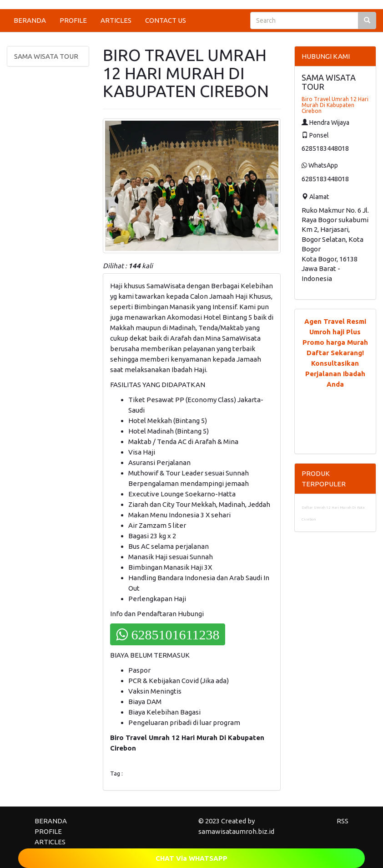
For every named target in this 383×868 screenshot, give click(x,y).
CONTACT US (166, 20)
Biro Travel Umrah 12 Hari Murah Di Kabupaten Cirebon (335, 105)
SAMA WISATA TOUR (46, 56)
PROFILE (73, 20)
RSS (343, 821)
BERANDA (30, 20)
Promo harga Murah (335, 342)
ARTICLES (116, 20)
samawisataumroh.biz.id (236, 831)
